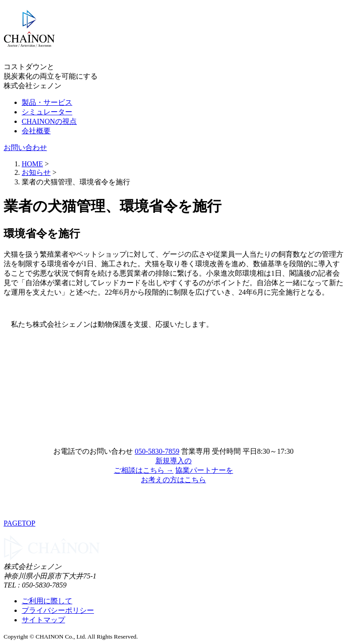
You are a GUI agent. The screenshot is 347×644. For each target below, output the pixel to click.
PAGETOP (19, 523)
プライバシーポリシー (58, 610)
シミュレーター (47, 112)
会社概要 (36, 131)
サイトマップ (43, 620)
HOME (32, 164)
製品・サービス (47, 102)
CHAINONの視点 (49, 121)
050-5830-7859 (157, 451)
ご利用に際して (47, 601)
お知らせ (36, 172)
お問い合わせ (25, 148)
